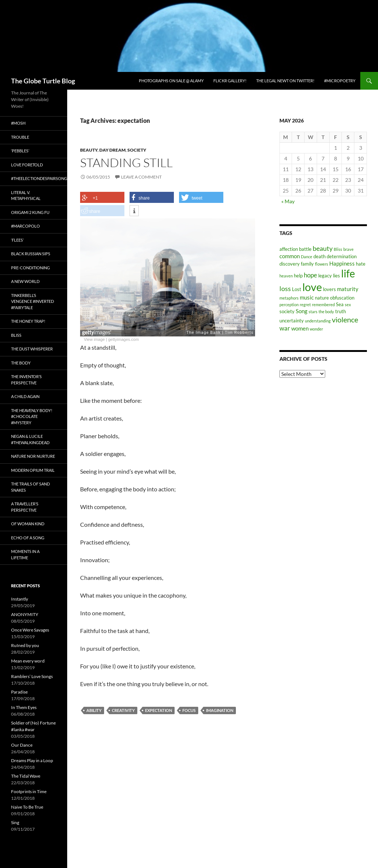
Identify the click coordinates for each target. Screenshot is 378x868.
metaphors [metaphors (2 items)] (289, 298)
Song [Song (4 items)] (302, 311)
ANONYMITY (25, 614)
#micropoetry (340, 81)
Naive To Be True (27, 807)
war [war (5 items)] (285, 328)
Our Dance (22, 745)
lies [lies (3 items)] (336, 276)
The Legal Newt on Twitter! (285, 81)
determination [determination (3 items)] (342, 256)
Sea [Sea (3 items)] (340, 304)
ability (94, 710)
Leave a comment (141, 177)
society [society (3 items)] (287, 311)
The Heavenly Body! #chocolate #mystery (32, 416)
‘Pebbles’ (20, 151)
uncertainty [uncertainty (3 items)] (292, 321)
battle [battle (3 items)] (305, 249)
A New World (25, 281)
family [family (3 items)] (307, 264)
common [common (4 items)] (290, 256)
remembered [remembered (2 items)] (323, 305)
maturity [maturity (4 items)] (348, 289)
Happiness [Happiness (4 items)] (342, 263)
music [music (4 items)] (307, 297)
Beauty (89, 150)
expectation (159, 710)
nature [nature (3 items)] (322, 298)
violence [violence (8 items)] (345, 319)
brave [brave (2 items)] (348, 249)
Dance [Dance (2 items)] (307, 257)
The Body (21, 363)
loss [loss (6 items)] (285, 288)
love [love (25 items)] (312, 287)
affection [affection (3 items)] (289, 249)
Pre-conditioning (30, 268)
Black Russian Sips (31, 254)
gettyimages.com (123, 339)
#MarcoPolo (25, 226)
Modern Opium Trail (33, 470)
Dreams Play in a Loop (32, 760)
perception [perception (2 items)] (289, 305)
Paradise (19, 692)
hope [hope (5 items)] (310, 275)
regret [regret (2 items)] (305, 305)
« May (288, 201)
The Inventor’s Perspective (26, 380)
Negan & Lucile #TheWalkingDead (30, 439)
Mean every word (28, 661)
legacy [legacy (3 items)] (325, 276)
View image (94, 339)
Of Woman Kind (28, 524)
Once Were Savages (30, 630)
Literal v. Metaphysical (26, 196)
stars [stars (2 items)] (313, 312)
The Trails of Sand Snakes (30, 487)
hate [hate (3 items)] (361, 264)
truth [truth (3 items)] (341, 311)
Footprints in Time (29, 791)
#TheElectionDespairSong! (39, 178)
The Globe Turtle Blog (43, 81)
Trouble (20, 137)
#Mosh (18, 123)
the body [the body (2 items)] (326, 312)
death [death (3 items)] (319, 256)
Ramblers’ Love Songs (32, 676)
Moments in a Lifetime (25, 554)
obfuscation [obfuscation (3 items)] (342, 298)
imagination (220, 710)
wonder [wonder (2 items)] (316, 329)
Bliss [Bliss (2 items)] (338, 249)
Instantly (20, 599)
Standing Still (126, 162)
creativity (123, 710)
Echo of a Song (28, 538)
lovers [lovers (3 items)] (329, 289)
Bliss (16, 335)
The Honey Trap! (28, 321)
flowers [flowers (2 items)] (322, 264)
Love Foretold (27, 165)
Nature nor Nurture (33, 456)
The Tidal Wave (26, 776)
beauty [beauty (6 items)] (323, 248)
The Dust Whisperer (32, 349)
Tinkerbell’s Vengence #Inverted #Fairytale (32, 301)
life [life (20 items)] (348, 274)
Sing (15, 822)
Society (137, 150)
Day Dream (112, 150)
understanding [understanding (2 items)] (318, 321)
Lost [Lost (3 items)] (297, 289)
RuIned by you (25, 645)
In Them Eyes (24, 707)
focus (189, 710)
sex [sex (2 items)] (348, 305)
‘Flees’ (17, 240)
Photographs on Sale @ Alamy (171, 81)
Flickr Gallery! (230, 81)
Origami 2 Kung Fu (30, 212)
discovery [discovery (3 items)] (290, 264)
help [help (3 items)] (298, 276)
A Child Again (25, 396)
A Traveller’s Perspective (25, 507)
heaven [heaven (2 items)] (286, 276)
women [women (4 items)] (300, 328)
